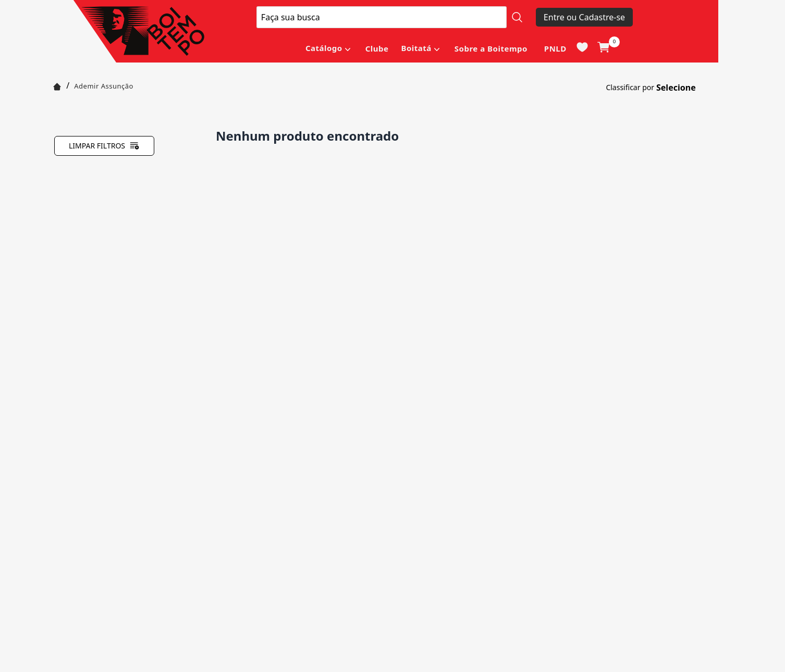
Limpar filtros (104, 146)
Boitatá (416, 48)
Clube (377, 48)
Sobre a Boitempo (491, 48)
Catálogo (324, 48)
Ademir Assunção (104, 86)
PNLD (555, 48)
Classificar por (630, 87)
